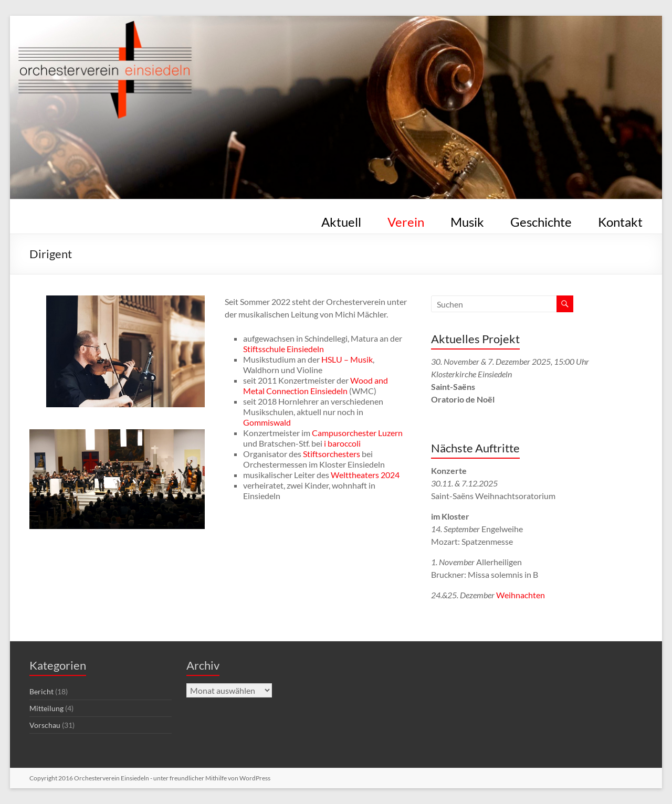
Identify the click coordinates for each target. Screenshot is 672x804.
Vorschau (45, 725)
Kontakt (620, 220)
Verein (406, 220)
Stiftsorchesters (332, 454)
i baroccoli (342, 443)
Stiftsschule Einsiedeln (283, 349)
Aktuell (341, 220)
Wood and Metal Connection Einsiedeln (316, 385)
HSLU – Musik (347, 359)
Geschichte (541, 220)
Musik (467, 220)
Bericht (41, 691)
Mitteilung (46, 708)
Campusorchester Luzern (357, 433)
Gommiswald (267, 422)
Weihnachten (521, 595)
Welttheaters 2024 (365, 475)
